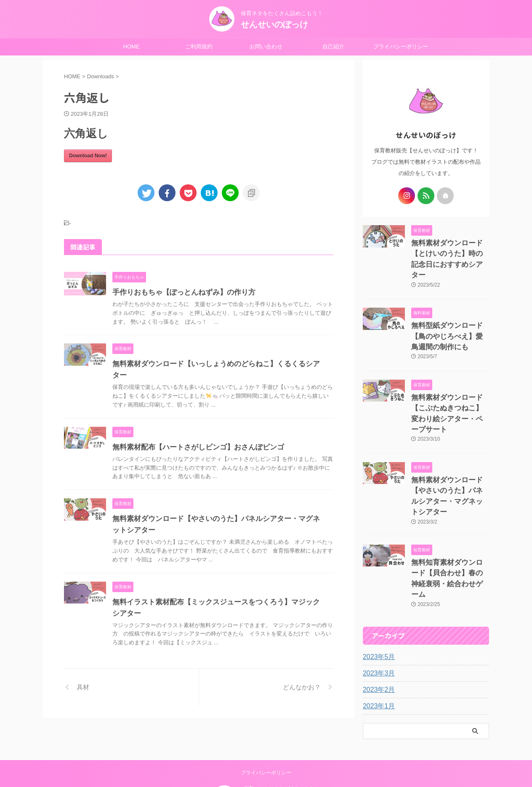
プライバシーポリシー (401, 47)
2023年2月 (377, 628)
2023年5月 (377, 596)
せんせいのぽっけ (274, 24)
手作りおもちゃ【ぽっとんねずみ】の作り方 (180, 292)
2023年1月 (377, 645)
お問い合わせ (266, 47)
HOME (132, 47)
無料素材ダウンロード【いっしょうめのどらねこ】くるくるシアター (217, 364)
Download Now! (88, 156)
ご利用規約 (199, 47)
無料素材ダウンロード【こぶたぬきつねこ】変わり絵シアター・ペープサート (450, 388)
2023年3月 (377, 612)
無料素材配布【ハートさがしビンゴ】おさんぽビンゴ (193, 436)
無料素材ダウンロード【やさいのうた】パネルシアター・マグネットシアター (450, 456)
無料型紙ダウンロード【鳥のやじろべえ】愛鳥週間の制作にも (450, 320)
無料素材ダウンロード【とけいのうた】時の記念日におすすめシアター (450, 252)
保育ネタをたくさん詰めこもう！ (281, 744)
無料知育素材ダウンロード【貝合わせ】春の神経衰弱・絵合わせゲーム (450, 525)
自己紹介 (333, 47)
